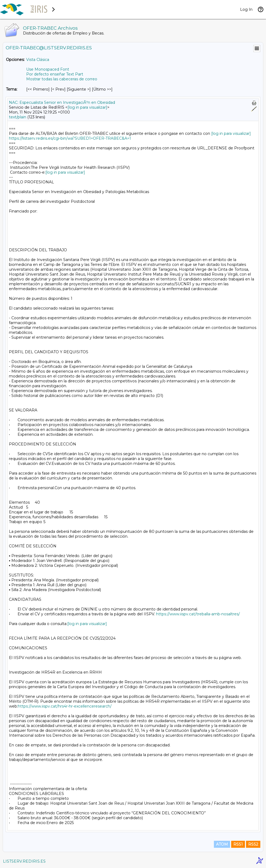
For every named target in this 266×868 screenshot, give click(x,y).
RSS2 (253, 844)
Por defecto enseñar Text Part (55, 74)
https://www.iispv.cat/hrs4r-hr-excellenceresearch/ (65, 706)
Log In (246, 9)
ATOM (222, 844)
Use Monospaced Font (48, 69)
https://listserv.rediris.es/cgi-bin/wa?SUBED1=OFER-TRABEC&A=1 (70, 138)
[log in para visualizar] (87, 107)
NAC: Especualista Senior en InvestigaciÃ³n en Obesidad (62, 102)
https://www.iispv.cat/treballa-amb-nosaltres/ (198, 614)
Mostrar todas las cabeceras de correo (62, 79)
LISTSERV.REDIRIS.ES (24, 861)
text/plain (18, 117)
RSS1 (238, 844)
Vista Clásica (38, 60)
